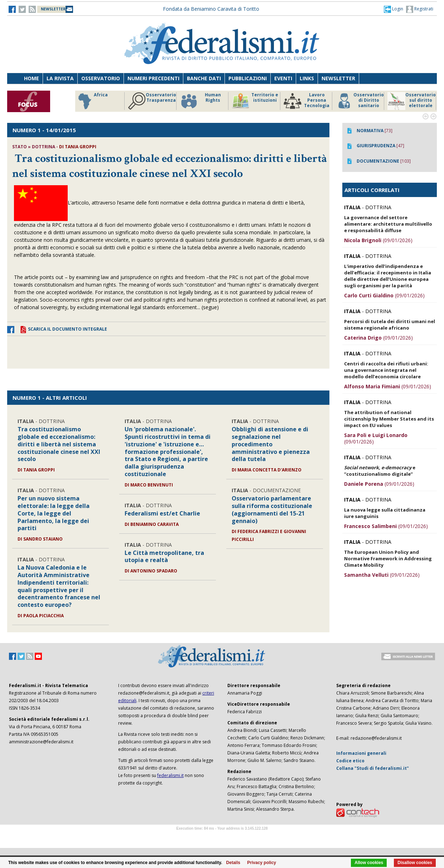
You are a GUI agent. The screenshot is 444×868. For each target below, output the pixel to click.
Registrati (420, 9)
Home (32, 78)
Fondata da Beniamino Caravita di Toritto (211, 9)
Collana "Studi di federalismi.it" (373, 768)
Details (233, 863)
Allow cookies (369, 863)
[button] (394, 9)
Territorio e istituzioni (255, 101)
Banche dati (204, 78)
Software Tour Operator (222, 837)
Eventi (283, 78)
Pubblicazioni (248, 78)
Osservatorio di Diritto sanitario (360, 101)
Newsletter (338, 78)
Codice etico (350, 761)
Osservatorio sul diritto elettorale (412, 101)
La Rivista (60, 78)
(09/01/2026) (378, 240)
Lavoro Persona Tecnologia (307, 101)
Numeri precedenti (153, 78)
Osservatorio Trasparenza (152, 101)
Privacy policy (262, 863)
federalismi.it (170, 775)
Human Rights (200, 101)
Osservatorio (101, 78)
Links (307, 78)
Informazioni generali (361, 753)
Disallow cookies (415, 863)
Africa (92, 101)
